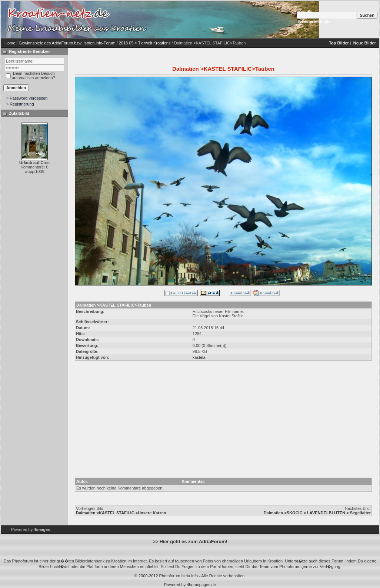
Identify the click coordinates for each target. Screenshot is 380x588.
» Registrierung (20, 104)
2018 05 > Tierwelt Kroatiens (145, 43)
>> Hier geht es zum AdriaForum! (190, 542)
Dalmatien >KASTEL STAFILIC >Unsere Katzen (121, 513)
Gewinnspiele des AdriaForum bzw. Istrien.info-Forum (67, 43)
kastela (199, 357)
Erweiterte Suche (314, 21)
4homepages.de (201, 585)
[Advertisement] (212, 20)
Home (10, 43)
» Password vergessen (27, 98)
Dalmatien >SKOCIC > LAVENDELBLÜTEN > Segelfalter (317, 513)
